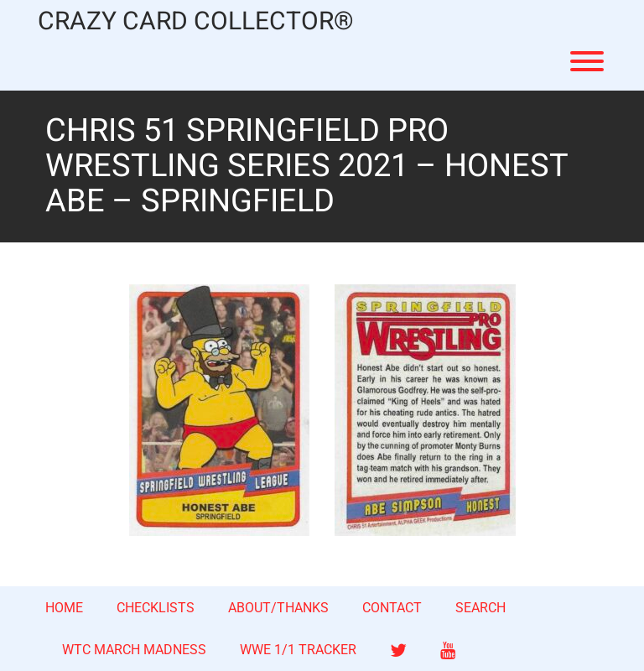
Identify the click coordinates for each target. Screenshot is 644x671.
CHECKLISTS (156, 608)
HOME (64, 608)
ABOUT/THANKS (278, 608)
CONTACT (392, 608)
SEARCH (480, 608)
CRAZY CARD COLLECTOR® (196, 22)
